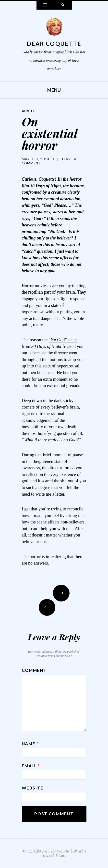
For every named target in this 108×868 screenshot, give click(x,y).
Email (31, 766)
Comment (34, 670)
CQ (56, 159)
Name (30, 744)
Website (33, 788)
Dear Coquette (54, 44)
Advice (29, 111)
